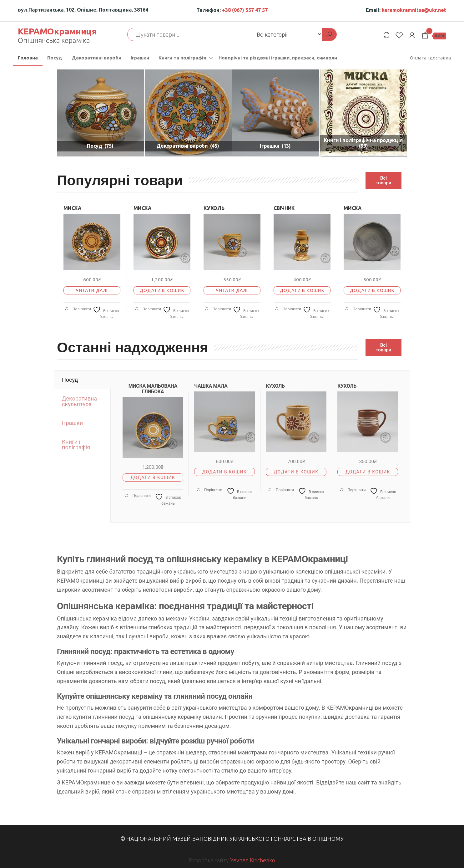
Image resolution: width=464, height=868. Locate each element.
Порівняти (78, 309)
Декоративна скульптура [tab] (79, 401)
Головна (28, 58)
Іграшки (140, 58)
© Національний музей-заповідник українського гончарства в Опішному (232, 839)
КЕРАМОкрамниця (57, 31)
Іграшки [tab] (72, 423)
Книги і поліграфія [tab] (76, 444)
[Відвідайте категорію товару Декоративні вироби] (188, 113)
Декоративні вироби (96, 58)
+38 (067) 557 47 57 (245, 10)
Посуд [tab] (70, 380)
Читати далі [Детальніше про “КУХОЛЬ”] (232, 290)
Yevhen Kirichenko (253, 860)
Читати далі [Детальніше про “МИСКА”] (92, 290)
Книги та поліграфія (182, 58)
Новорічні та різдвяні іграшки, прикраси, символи (278, 58)
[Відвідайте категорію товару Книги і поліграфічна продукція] (363, 113)
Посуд (55, 58)
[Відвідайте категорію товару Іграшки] (276, 113)
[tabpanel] (260, 447)
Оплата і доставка (430, 58)
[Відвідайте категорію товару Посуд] (101, 113)
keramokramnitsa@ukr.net (414, 10)
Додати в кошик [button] (162, 290)
